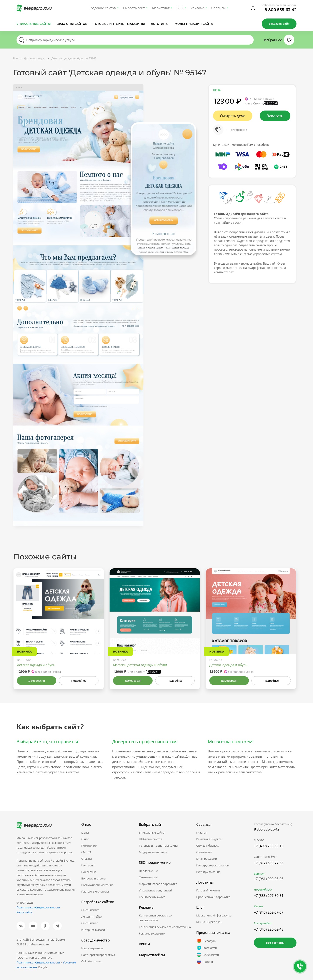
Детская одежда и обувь (36, 665)
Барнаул (260, 874)
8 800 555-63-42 (281, 10)
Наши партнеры (92, 948)
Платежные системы (95, 891)
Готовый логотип (208, 890)
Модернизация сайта (194, 24)
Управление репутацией (155, 890)
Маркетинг (161, 8)
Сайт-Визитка (90, 910)
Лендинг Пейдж (92, 916)
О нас (85, 839)
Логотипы (160, 24)
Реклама (197, 8)
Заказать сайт (279, 23)
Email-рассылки (207, 859)
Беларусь (206, 941)
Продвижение (148, 871)
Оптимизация (148, 877)
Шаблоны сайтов (72, 24)
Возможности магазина (97, 885)
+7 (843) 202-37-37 (269, 912)
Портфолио (89, 846)
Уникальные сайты (34, 24)
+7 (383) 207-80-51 (269, 896)
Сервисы (219, 8)
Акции (144, 944)
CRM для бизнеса (208, 846)
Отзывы (87, 859)
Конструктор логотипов (212, 865)
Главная (202, 832)
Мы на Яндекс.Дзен (209, 922)
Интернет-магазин (94, 930)
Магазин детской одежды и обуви (140, 665)
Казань (259, 906)
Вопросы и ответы (94, 878)
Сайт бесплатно (92, 961)
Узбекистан (208, 955)
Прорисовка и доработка (213, 897)
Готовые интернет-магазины (119, 24)
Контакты (88, 865)
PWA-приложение (208, 872)
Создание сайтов (102, 8)
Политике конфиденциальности (38, 962)
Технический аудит (152, 897)
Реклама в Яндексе (209, 839)
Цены (85, 832)
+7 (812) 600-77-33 (269, 863)
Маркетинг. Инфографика (214, 915)
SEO (180, 8)
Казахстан (207, 948)
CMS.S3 (86, 852)
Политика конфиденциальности (38, 907)
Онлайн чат (204, 852)
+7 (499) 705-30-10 (269, 846)
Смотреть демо (233, 116)
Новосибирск (263, 889)
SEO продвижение (155, 863)
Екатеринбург (263, 923)
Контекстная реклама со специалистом (155, 918)
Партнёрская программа (98, 955)
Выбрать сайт (134, 8)
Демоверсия (37, 681)
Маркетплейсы (152, 955)
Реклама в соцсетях (152, 933)
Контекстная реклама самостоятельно (165, 927)
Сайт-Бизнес (90, 923)
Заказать (275, 116)
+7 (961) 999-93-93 (269, 879)
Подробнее (79, 681)
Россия (205, 962)
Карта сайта (24, 912)
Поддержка (89, 872)
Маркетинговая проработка (158, 884)
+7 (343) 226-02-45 (269, 929)
